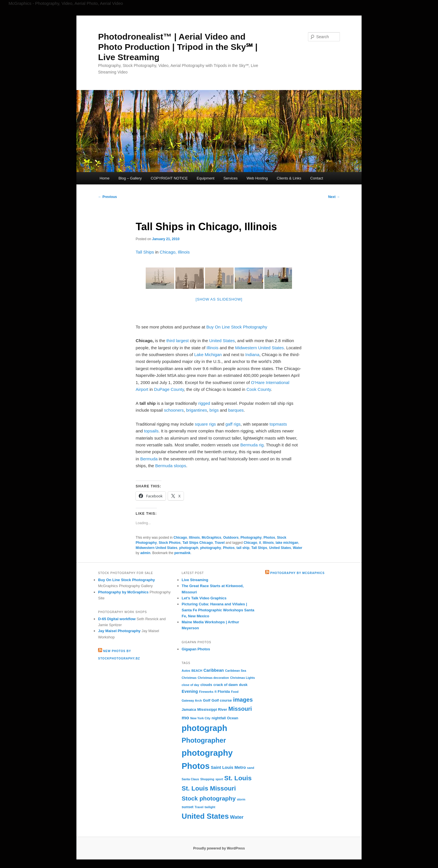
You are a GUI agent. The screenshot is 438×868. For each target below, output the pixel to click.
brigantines (197, 410)
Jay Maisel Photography (119, 631)
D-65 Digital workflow (117, 619)
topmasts (278, 424)
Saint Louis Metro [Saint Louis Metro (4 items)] (228, 767)
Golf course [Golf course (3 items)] (222, 700)
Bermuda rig (252, 445)
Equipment (206, 178)
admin (145, 553)
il (260, 543)
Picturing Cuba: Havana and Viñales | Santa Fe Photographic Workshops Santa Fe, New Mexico (218, 610)
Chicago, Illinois (175, 252)
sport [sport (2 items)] (219, 779)
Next (334, 197)
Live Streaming (195, 580)
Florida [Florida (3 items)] (224, 692)
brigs (214, 410)
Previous (108, 197)
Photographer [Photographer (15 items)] (204, 740)
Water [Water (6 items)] (237, 817)
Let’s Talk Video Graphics (204, 598)
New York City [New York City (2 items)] (200, 718)
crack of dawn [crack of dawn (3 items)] (226, 685)
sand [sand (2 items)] (251, 768)
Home (105, 178)
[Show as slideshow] (219, 299)
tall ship (243, 548)
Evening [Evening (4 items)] (190, 691)
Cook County (259, 389)
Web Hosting (257, 178)
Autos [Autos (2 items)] (186, 671)
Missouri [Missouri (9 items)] (240, 709)
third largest (177, 341)
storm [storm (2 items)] (241, 799)
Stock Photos (170, 543)
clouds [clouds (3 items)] (206, 685)
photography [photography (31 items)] (207, 753)
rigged (204, 403)
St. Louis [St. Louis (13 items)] (238, 778)
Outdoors (231, 538)
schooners (174, 410)
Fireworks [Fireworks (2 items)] (206, 692)
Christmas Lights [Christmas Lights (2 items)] (243, 678)
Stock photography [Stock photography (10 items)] (209, 798)
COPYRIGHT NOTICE (169, 178)
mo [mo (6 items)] (185, 718)
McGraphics (211, 538)
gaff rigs (233, 424)
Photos (269, 538)
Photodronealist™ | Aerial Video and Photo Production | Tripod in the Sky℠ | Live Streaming (178, 47)
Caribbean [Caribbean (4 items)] (214, 670)
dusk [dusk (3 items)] (243, 685)
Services (230, 178)
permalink (182, 553)
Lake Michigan (208, 355)
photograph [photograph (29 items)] (204, 728)
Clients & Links (289, 178)
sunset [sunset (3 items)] (187, 807)
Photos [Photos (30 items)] (196, 766)
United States (222, 341)
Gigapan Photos (196, 649)
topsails (151, 431)
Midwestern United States (259, 348)
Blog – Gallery (130, 178)
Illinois (212, 348)
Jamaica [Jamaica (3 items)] (189, 709)
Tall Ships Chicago (198, 543)
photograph (189, 548)
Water (298, 548)
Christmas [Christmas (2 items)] (189, 678)
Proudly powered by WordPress (219, 848)
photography (211, 548)
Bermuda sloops (171, 466)
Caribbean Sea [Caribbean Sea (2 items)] (236, 671)
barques (236, 410)
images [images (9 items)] (243, 700)
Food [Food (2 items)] (235, 692)
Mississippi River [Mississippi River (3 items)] (212, 709)
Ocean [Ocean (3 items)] (233, 718)
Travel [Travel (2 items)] (199, 807)
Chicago (180, 538)
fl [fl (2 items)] (216, 692)
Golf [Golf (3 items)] (207, 700)
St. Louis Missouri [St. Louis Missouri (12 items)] (209, 788)
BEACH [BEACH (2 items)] (197, 671)
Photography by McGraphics (123, 592)
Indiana (252, 355)
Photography (251, 538)
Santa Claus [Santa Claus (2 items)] (190, 779)
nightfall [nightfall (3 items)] (219, 718)
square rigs (205, 424)
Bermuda (149, 459)
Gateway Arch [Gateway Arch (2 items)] (192, 700)
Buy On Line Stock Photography (237, 327)
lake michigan (287, 543)
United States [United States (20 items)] (205, 816)
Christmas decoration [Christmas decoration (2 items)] (213, 678)
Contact (317, 178)
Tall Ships (145, 252)
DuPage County (169, 389)
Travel (220, 543)
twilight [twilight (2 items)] (210, 807)
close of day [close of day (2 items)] (190, 685)
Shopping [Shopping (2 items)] (207, 779)
